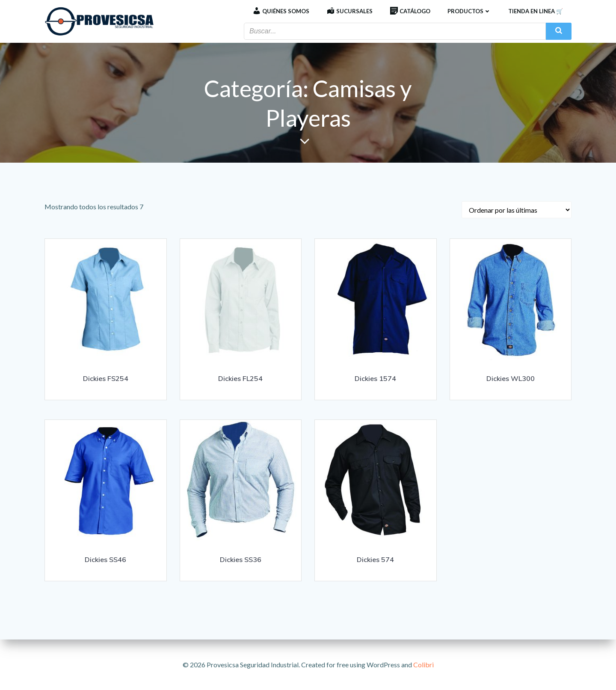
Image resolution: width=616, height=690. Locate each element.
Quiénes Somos (281, 11)
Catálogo (410, 11)
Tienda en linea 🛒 (536, 11)
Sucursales (349, 11)
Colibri (423, 665)
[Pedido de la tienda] (517, 210)
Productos (469, 11)
